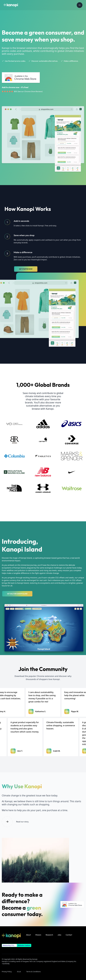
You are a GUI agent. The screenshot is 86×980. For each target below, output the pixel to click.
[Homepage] (11, 5)
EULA (19, 972)
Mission (38, 935)
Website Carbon (24, 945)
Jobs (59, 935)
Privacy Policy (7, 972)
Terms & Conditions (34, 972)
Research (49, 935)
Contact (69, 935)
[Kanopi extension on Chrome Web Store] (22, 78)
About (28, 935)
